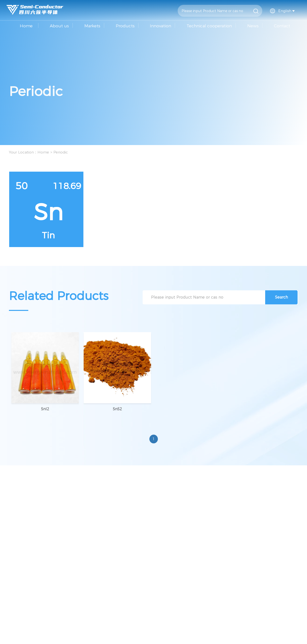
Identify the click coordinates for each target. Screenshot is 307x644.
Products (125, 26)
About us (59, 26)
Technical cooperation (209, 26)
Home (26, 26)
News (253, 26)
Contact (282, 26)
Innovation (161, 26)
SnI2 (45, 409)
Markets (92, 26)
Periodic (61, 152)
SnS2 (117, 409)
